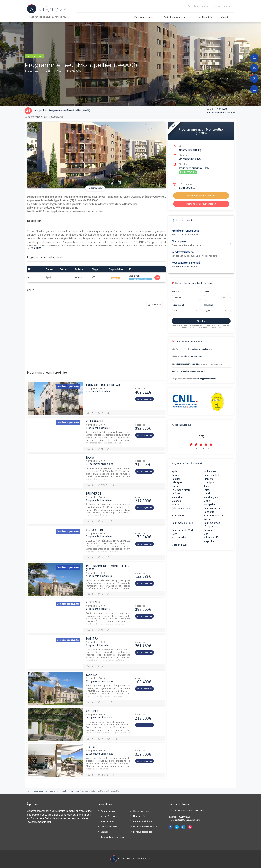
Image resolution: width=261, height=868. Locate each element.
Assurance (206, 305)
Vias (206, 534)
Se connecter (223, 6)
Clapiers (208, 479)
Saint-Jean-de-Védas (183, 530)
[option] (97, 155)
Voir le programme (145, 399)
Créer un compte (198, 6)
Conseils (225, 17)
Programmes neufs (109, 811)
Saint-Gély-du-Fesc (182, 523)
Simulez (199, 321)
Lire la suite (34, 248)
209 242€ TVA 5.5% (141, 279)
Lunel (207, 493)
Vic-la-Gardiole (180, 538)
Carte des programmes (175, 17)
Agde (175, 471)
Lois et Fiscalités (204, 17)
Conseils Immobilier (109, 827)
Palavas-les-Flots (181, 508)
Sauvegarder (95, 188)
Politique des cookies (142, 832)
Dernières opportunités (68, 386)
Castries (176, 479)
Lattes (207, 490)
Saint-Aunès (178, 516)
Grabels (176, 486)
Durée (204, 291)
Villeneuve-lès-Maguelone (212, 539)
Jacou (207, 486)
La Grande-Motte (181, 490)
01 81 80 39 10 (187, 188)
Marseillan (177, 497)
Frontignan (210, 482)
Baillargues (210, 471)
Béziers (176, 475)
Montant (173, 291)
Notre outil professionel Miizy (113, 837)
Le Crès (176, 493)
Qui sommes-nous (141, 811)
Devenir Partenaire (109, 816)
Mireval (176, 504)
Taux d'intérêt (176, 305)
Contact (104, 832)
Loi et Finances (107, 821)
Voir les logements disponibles (222, 113)
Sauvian (208, 530)
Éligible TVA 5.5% (188, 172)
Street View (156, 304)
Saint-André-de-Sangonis (213, 510)
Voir (158, 278)
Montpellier (210, 504)
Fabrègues (178, 482)
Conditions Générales (143, 821)
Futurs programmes (144, 17)
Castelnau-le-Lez (213, 475)
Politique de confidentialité (145, 827)
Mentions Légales (141, 816)
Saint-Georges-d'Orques (212, 525)
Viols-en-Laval (179, 545)
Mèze (207, 501)
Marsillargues (211, 497)
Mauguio (176, 501)
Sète (174, 534)
